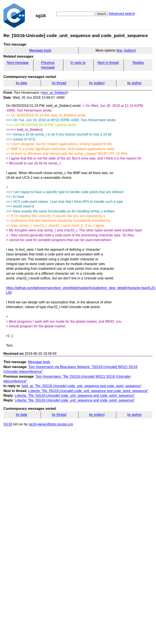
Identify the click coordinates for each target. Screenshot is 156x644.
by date (21, 83)
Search (102, 14)
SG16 (8, 424)
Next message (18, 63)
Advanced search (122, 14)
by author (134, 83)
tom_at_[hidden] (55, 93)
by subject (97, 83)
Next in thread (108, 63)
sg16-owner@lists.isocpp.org (51, 424)
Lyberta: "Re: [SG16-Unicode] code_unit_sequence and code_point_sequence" (88, 391)
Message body (40, 50)
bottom (129, 50)
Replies (138, 63)
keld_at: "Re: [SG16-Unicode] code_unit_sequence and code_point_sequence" (82, 386)
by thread (59, 83)
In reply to (78, 63)
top (120, 50)
